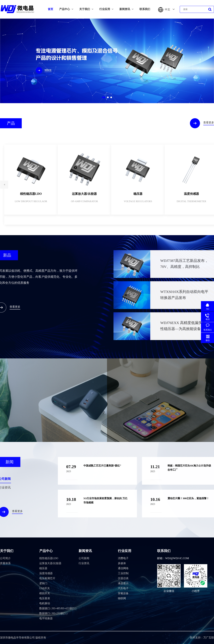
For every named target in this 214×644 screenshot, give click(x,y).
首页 (50, 9)
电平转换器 (46, 618)
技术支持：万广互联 (202, 638)
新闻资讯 (126, 9)
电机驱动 (45, 603)
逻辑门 (43, 583)
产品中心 (66, 9)
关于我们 (86, 9)
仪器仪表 (123, 578)
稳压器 (43, 568)
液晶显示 (123, 583)
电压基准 (45, 598)
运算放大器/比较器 (50, 563)
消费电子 (123, 558)
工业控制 (123, 573)
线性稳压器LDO (49, 558)
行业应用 (106, 9)
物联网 (122, 598)
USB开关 (45, 588)
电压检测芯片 (47, 578)
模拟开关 (45, 593)
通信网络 (123, 568)
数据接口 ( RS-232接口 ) (53, 613)
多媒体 (122, 563)
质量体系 (5, 563)
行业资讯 (84, 563)
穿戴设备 (123, 593)
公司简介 (5, 558)
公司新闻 (84, 558)
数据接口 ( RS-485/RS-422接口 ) (58, 608)
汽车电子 (123, 588)
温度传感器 (46, 573)
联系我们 (145, 9)
